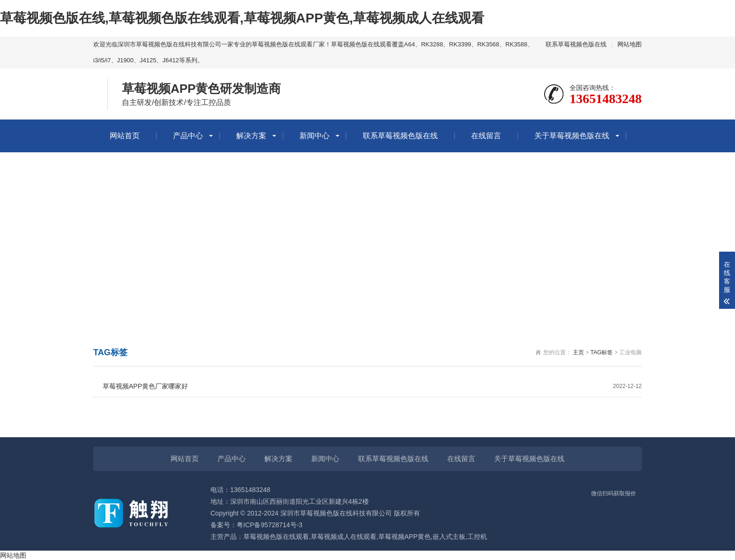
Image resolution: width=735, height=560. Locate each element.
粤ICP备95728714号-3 (270, 525)
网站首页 (125, 136)
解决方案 (251, 136)
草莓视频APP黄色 (405, 537)
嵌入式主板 (449, 537)
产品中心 (188, 136)
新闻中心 (315, 136)
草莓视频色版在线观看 (276, 537)
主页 (578, 352)
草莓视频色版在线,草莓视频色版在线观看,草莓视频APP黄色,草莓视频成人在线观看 (242, 18)
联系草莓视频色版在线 (576, 44)
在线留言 (486, 136)
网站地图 (630, 44)
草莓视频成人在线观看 (344, 537)
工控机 (477, 537)
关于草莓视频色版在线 (572, 136)
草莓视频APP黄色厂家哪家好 (372, 386)
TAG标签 (602, 352)
